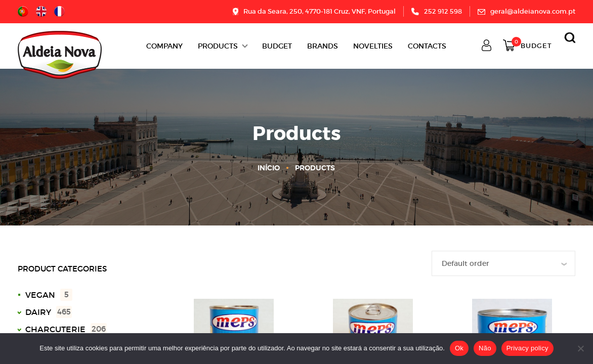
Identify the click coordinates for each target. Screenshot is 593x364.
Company (164, 46)
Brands (323, 46)
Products (218, 46)
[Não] (580, 348)
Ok (459, 348)
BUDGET (277, 46)
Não (485, 348)
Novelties (373, 46)
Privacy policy (527, 348)
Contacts (427, 46)
